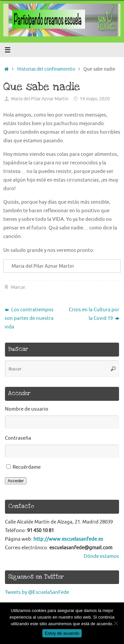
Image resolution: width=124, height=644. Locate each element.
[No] (116, 623)
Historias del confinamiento (46, 69)
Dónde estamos (101, 556)
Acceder (16, 481)
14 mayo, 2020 (95, 99)
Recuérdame (27, 467)
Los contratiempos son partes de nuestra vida (29, 318)
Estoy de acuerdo (62, 633)
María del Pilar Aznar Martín (40, 99)
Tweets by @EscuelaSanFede (37, 592)
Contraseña (18, 438)
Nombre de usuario (27, 409)
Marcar (18, 287)
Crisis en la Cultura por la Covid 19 (94, 314)
